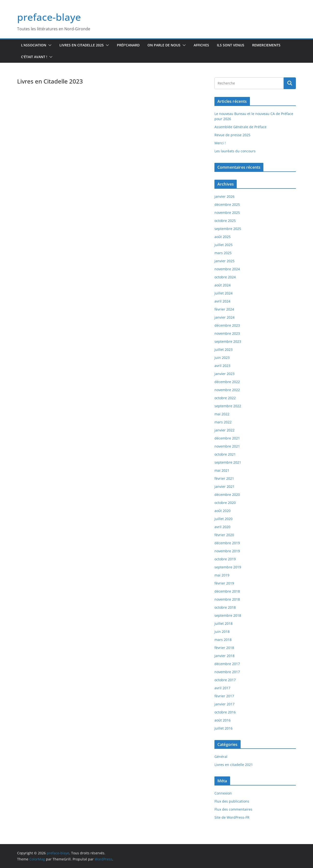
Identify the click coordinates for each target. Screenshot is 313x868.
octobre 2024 (225, 277)
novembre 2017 (227, 672)
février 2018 (224, 648)
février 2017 (224, 696)
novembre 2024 (227, 269)
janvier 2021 (224, 486)
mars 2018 (223, 640)
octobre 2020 (225, 503)
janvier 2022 (224, 430)
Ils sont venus (231, 45)
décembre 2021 (227, 438)
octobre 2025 (225, 221)
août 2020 (223, 511)
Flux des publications (232, 801)
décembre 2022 (227, 382)
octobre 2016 (225, 712)
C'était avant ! (34, 57)
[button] (49, 45)
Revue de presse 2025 (232, 135)
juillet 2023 (224, 350)
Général (221, 757)
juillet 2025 (224, 245)
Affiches (201, 45)
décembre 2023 (227, 325)
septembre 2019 (228, 567)
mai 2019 (222, 575)
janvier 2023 (224, 374)
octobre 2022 (225, 398)
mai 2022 (222, 414)
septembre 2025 (228, 229)
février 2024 (224, 309)
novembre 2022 (227, 390)
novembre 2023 (227, 333)
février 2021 (224, 478)
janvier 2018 (224, 656)
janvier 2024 (224, 317)
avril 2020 (222, 527)
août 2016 (223, 720)
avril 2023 (222, 366)
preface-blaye (49, 17)
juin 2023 (222, 358)
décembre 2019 (227, 543)
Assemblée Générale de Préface (240, 127)
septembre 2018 (228, 615)
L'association (34, 45)
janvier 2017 (224, 704)
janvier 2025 (224, 261)
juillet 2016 (224, 728)
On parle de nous (164, 45)
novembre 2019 (227, 551)
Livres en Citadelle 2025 (82, 45)
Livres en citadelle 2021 (234, 765)
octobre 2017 (225, 680)
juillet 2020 (224, 519)
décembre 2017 (227, 664)
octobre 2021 (225, 454)
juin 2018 (222, 632)
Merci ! (220, 143)
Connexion (223, 793)
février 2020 (224, 535)
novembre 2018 (227, 599)
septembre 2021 (228, 462)
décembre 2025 (227, 204)
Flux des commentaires (233, 809)
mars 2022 (223, 422)
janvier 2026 (224, 196)
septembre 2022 (228, 406)
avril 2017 (222, 688)
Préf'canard (128, 45)
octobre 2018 (225, 607)
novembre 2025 (227, 213)
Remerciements (266, 45)
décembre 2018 (227, 591)
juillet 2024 (224, 293)
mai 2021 (222, 470)
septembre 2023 (228, 341)
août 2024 (223, 285)
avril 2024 (222, 301)
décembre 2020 (227, 495)
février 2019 (224, 583)
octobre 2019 (225, 559)
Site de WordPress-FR (232, 817)
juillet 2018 (224, 623)
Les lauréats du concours (235, 151)
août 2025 (223, 237)
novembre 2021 (227, 446)
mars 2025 (223, 253)
